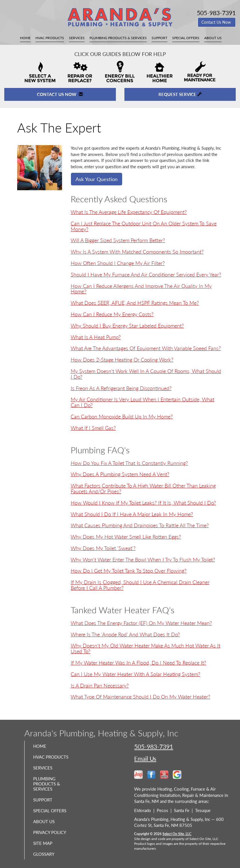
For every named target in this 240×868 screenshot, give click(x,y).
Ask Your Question (97, 179)
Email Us (145, 758)
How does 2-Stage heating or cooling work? (122, 360)
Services (77, 38)
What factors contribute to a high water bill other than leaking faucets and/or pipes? (143, 488)
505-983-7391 (154, 746)
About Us (213, 38)
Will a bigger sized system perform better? (118, 240)
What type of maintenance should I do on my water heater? (140, 697)
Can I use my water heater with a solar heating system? (135, 674)
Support (159, 38)
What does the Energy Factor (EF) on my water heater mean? (141, 623)
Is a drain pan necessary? (100, 685)
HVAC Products (50, 38)
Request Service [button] (180, 94)
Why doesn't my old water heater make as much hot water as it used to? (145, 648)
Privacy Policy (50, 832)
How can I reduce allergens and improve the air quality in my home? (141, 289)
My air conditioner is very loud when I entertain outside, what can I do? (142, 402)
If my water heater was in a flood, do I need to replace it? (138, 663)
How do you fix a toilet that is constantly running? (129, 463)
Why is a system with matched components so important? (137, 252)
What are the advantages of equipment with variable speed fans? (146, 348)
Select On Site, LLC (177, 834)
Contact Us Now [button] (217, 22)
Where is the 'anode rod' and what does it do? (125, 634)
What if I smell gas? (93, 428)
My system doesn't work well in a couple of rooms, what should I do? (146, 374)
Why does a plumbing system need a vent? (120, 474)
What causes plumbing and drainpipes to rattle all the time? (140, 525)
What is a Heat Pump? (96, 337)
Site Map (43, 843)
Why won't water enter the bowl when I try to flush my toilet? (143, 560)
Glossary (44, 854)
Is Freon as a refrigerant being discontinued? (121, 388)
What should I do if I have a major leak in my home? (132, 514)
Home (25, 38)
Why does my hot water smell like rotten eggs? (126, 537)
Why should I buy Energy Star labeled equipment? (127, 326)
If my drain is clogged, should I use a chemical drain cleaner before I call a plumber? (140, 585)
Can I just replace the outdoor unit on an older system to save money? (144, 226)
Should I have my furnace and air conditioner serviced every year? (146, 274)
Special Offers (186, 38)
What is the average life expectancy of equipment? (129, 212)
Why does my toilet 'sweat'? (103, 548)
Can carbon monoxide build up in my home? (122, 416)
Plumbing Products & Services (118, 38)
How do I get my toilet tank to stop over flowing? (129, 571)
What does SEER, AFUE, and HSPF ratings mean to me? (135, 303)
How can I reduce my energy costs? (112, 314)
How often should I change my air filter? (118, 263)
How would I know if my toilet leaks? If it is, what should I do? (143, 503)
